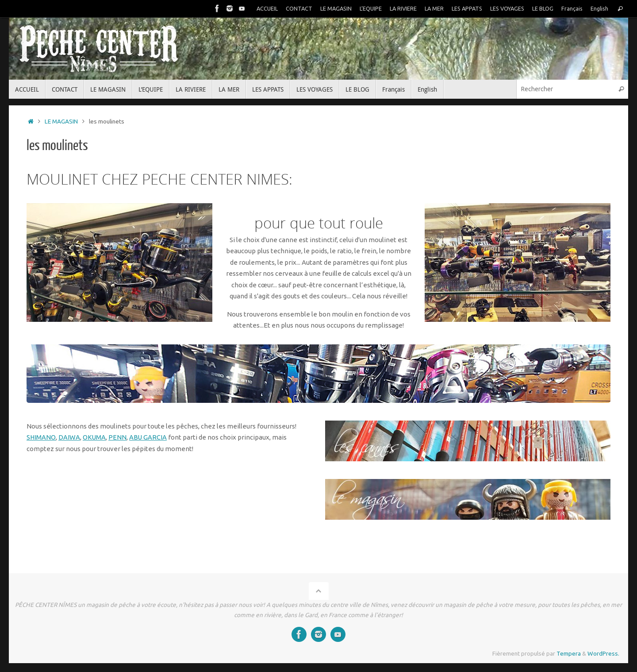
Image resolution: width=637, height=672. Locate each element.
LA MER (432, 8)
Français (572, 8)
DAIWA (70, 437)
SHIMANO (41, 437)
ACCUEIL (265, 8)
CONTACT (297, 8)
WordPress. (603, 653)
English (599, 8)
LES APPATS (466, 8)
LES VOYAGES (507, 8)
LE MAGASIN (334, 8)
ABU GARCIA (149, 437)
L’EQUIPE (369, 8)
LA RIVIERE (401, 8)
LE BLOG (543, 8)
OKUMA (95, 437)
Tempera (569, 653)
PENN (118, 437)
